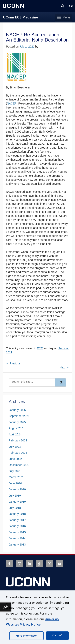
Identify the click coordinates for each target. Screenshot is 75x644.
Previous (13, 363)
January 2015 (17, 532)
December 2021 (19, 465)
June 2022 (15, 459)
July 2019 (15, 496)
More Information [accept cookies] (26, 636)
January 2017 (17, 520)
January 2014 (17, 538)
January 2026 (17, 410)
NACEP (12, 103)
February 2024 (18, 440)
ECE (40, 348)
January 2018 (17, 514)
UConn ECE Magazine (20, 17)
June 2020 (15, 483)
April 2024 (15, 434)
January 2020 (17, 489)
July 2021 (15, 471)
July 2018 (15, 508)
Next (64, 367)
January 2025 (17, 422)
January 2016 (17, 526)
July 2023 (15, 447)
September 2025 (19, 416)
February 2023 (18, 453)
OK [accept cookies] (57, 635)
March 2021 (16, 477)
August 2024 (17, 428)
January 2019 (17, 502)
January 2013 (17, 545)
